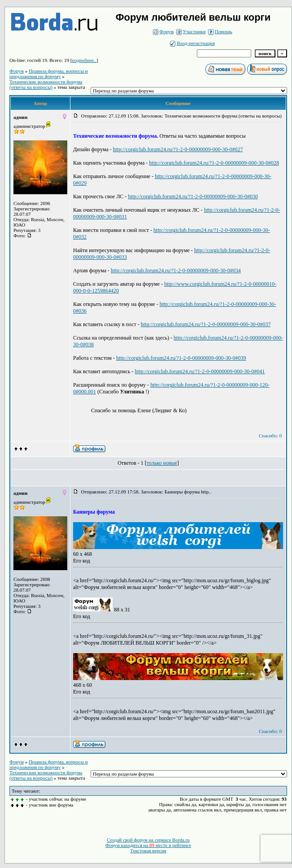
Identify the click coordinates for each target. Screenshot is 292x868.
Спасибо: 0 (270, 436)
